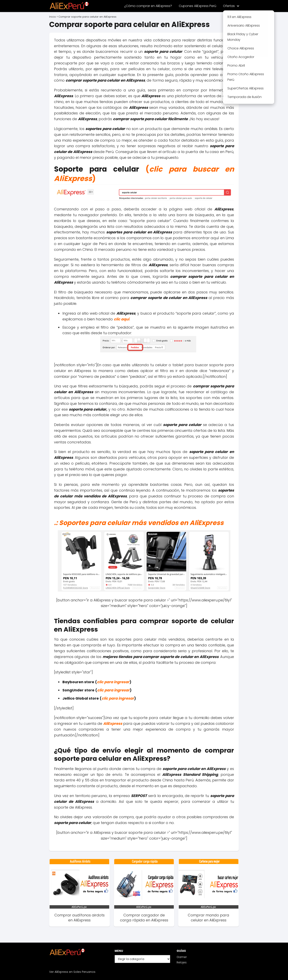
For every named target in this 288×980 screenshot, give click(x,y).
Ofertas (229, 6)
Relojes (182, 962)
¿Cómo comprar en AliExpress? (148, 6)
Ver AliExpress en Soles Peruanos (72, 972)
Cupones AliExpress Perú (197, 6)
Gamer (182, 957)
